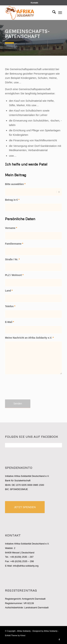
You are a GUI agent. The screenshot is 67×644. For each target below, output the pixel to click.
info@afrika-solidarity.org (26, 566)
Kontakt (34, 3)
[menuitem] (34, 3)
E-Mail (9, 322)
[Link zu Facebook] (59, 640)
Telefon (10, 306)
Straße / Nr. (12, 259)
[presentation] (32, 389)
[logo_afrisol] (28, 13)
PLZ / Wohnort (14, 275)
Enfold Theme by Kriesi (15, 635)
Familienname (14, 244)
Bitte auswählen (15, 184)
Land (9, 291)
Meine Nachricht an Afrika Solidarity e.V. (29, 338)
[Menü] (60, 13)
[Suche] (52, 13)
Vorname (11, 228)
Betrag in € (12, 200)
